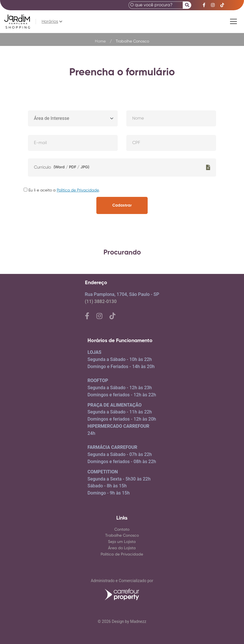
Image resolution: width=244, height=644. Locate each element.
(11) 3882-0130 (101, 301)
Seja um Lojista (122, 542)
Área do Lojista (122, 548)
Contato (122, 530)
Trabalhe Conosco (122, 536)
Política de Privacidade (78, 190)
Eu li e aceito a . (62, 191)
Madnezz (138, 621)
